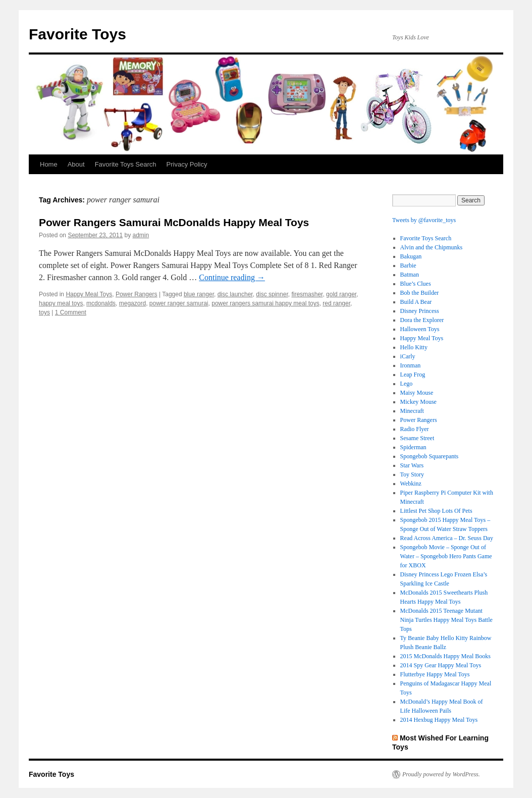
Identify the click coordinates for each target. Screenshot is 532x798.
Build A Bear (416, 302)
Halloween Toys (420, 329)
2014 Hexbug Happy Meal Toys (439, 720)
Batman (410, 275)
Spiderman (413, 447)
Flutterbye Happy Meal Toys (435, 674)
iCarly (408, 356)
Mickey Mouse (418, 402)
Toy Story (412, 474)
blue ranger (199, 294)
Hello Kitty (414, 347)
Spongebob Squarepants (430, 456)
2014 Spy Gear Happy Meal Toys (441, 665)
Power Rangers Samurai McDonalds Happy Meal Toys (174, 222)
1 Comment (71, 312)
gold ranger (341, 294)
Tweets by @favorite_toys (424, 220)
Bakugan (411, 256)
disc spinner (272, 294)
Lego (407, 384)
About (76, 164)
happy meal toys (61, 303)
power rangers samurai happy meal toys (265, 303)
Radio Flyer (415, 429)
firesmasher (307, 294)
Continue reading (232, 277)
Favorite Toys (77, 34)
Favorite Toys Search (126, 164)
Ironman (411, 365)
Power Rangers (137, 294)
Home (49, 164)
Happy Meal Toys (89, 294)
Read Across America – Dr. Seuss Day (447, 538)
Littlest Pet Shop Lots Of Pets (436, 511)
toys (44, 312)
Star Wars (412, 465)
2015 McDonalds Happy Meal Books (445, 656)
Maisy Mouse (417, 393)
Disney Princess (420, 311)
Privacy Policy (187, 164)
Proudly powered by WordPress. (441, 774)
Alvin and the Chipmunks (432, 247)
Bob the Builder (420, 293)
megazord (132, 303)
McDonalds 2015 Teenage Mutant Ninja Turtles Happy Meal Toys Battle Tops (446, 620)
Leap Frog (413, 375)
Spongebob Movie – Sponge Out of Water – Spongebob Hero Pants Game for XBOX (446, 556)
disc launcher (235, 294)
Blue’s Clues (416, 284)
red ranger (336, 303)
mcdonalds (101, 303)
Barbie (408, 265)
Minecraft (412, 411)
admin (141, 235)
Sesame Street (417, 438)
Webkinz (411, 484)
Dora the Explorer (422, 320)
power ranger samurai (179, 303)
